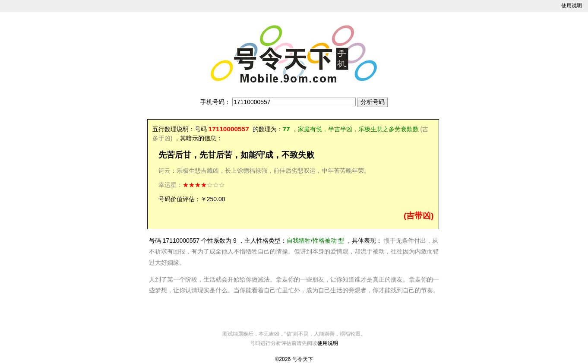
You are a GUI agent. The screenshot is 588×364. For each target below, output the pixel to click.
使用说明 (572, 6)
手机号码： (215, 102)
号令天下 (303, 359)
